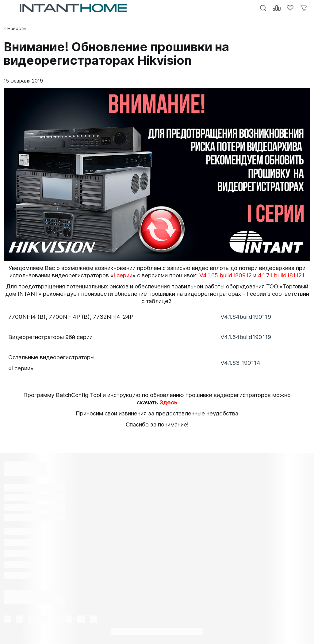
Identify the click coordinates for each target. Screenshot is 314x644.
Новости (17, 28)
